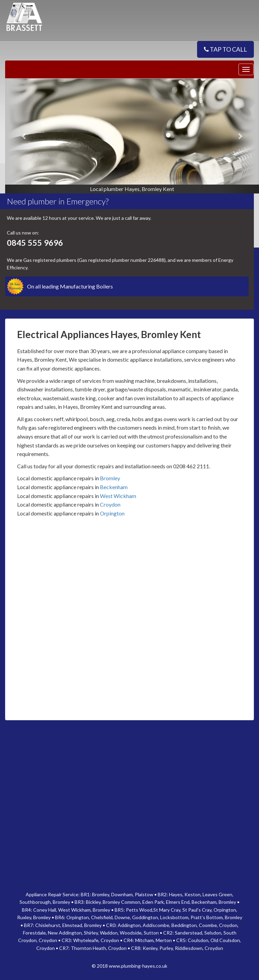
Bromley (110, 478)
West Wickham (118, 496)
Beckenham (114, 487)
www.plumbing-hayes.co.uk (138, 966)
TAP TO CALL (225, 49)
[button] (24, 136)
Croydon (110, 504)
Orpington (112, 513)
